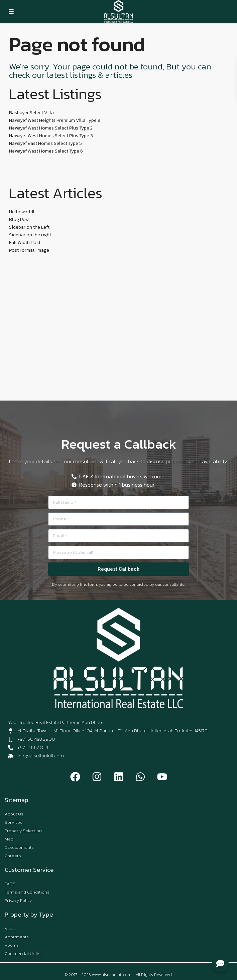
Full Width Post (25, 242)
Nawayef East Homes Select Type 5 (45, 143)
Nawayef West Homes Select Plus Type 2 (51, 128)
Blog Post (19, 219)
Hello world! (22, 212)
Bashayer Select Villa (31, 113)
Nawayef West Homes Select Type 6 (46, 151)
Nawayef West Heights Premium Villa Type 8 (55, 120)
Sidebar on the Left (29, 227)
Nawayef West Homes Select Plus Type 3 (51, 136)
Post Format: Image (29, 250)
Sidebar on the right (30, 235)
